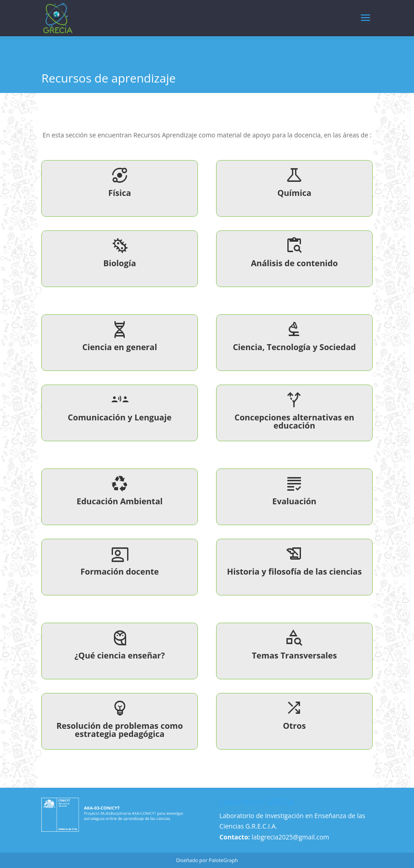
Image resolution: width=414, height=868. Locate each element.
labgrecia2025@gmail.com (290, 837)
